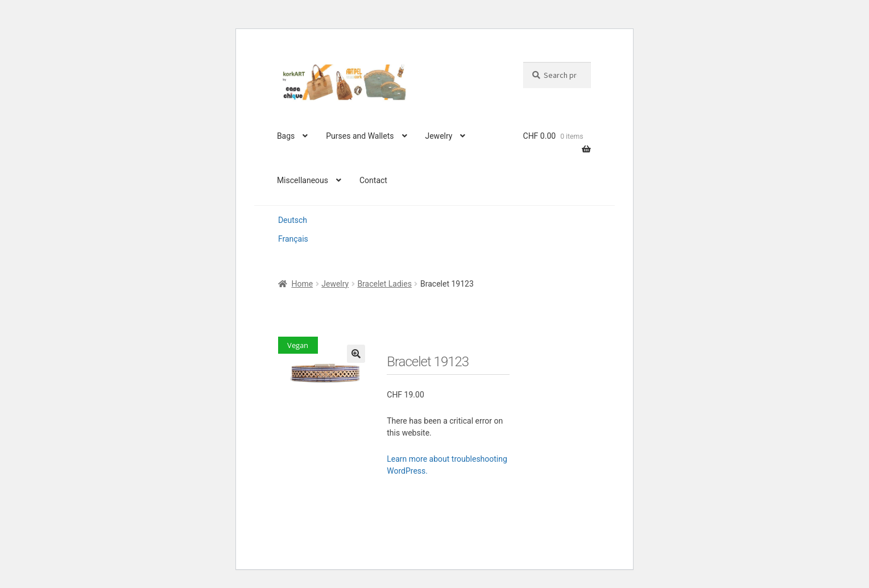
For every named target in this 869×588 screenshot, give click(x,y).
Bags (286, 136)
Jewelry (438, 136)
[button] (356, 354)
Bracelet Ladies (384, 284)
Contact (373, 180)
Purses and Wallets (360, 136)
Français (293, 239)
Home (302, 284)
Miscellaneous (303, 180)
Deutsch (293, 220)
